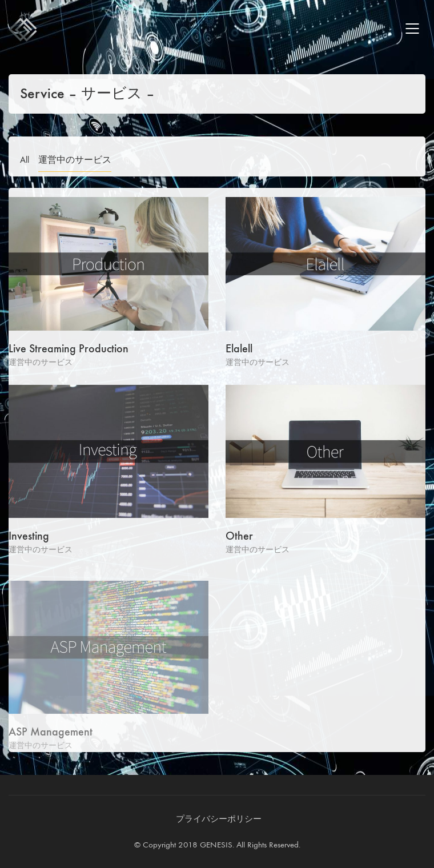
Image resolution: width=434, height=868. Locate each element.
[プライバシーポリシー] (219, 819)
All (25, 160)
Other (239, 537)
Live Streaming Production (69, 349)
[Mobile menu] (413, 29)
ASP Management (51, 736)
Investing (29, 537)
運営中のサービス (75, 160)
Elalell (239, 349)
